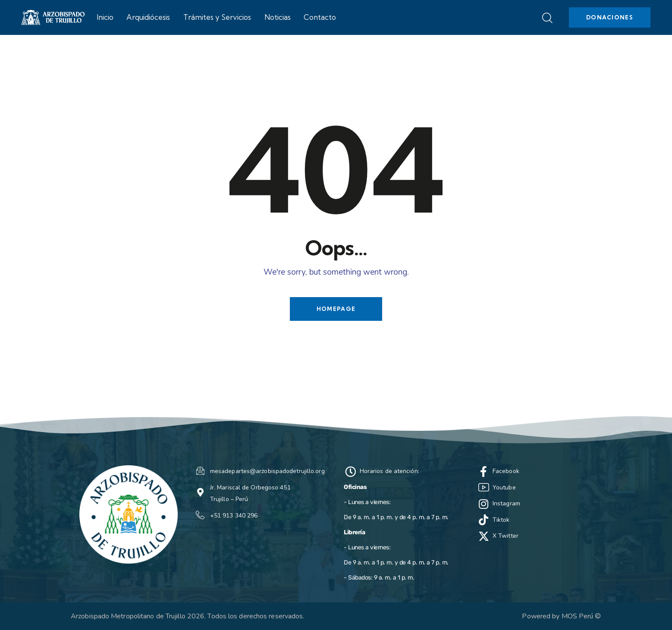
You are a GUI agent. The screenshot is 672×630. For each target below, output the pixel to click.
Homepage (336, 309)
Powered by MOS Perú (557, 616)
